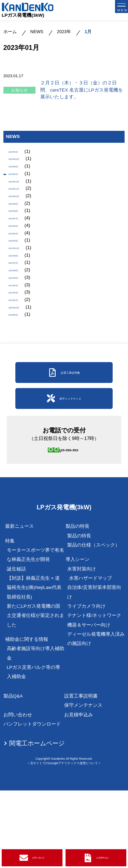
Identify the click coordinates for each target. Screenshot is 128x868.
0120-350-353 (72, 525)
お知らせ (19, 90)
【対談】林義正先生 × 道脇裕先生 (34, 665)
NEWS (37, 32)
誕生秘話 (16, 646)
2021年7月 (20, 309)
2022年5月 (20, 257)
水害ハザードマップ (90, 655)
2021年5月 (20, 330)
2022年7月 (20, 246)
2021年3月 (20, 351)
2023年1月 (20, 184)
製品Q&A (13, 773)
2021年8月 (20, 299)
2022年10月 (21, 215)
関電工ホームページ (37, 821)
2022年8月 (20, 236)
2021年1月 (20, 361)
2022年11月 (21, 205)
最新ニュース (19, 604)
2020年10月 (21, 371)
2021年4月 (20, 340)
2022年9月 (20, 226)
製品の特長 (79, 613)
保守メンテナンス (83, 783)
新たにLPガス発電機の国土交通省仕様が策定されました (35, 693)
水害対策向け (82, 646)
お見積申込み (79, 792)
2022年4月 (20, 267)
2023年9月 (20, 174)
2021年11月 (21, 288)
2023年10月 (21, 163)
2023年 (64, 32)
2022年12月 (21, 195)
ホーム (10, 32)
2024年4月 (20, 153)
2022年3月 (20, 278)
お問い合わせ (18, 792)
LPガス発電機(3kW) (23, 15)
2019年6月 (20, 382)
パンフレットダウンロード (32, 802)
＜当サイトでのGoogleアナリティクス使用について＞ (64, 840)
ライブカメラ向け (86, 683)
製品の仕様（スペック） (94, 622)
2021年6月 (20, 320)
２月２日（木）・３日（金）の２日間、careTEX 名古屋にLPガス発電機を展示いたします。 (82, 90)
